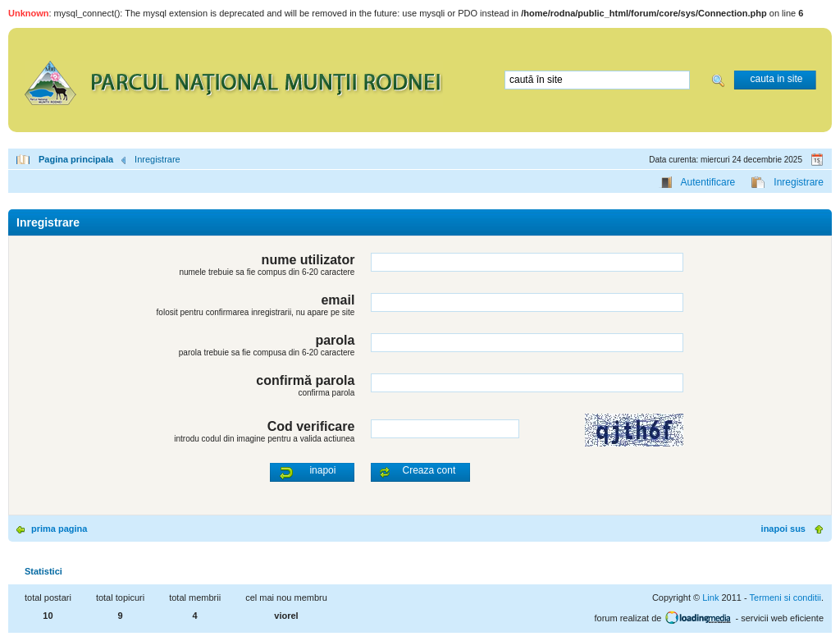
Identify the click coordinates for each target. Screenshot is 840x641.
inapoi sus (783, 529)
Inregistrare (157, 159)
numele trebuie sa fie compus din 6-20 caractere (267, 272)
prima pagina (59, 529)
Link (710, 598)
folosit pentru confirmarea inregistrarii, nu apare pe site (256, 312)
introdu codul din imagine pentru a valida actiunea (264, 439)
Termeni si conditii (785, 598)
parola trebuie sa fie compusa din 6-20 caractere (267, 353)
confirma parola (326, 393)
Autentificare (708, 182)
